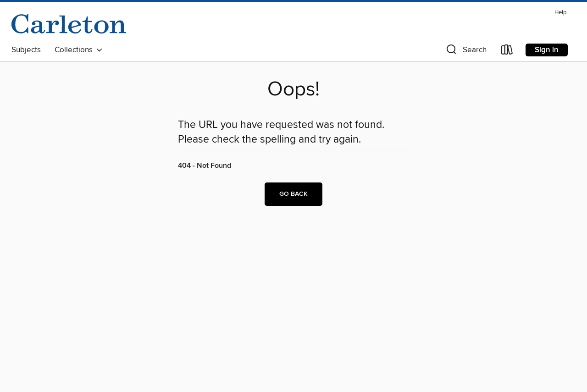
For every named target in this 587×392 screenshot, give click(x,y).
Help (560, 13)
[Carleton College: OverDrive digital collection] (69, 23)
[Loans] (507, 52)
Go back (293, 194)
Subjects (26, 50)
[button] (465, 52)
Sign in (547, 50)
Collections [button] (79, 50)
